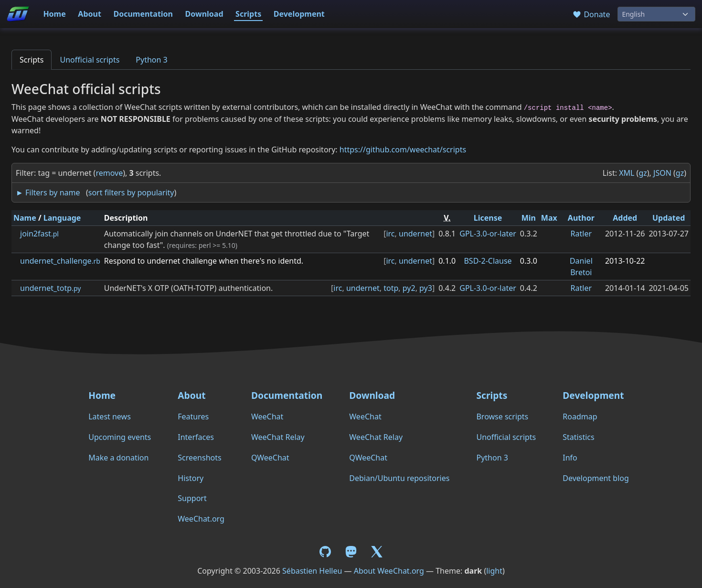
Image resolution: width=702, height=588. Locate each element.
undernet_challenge (60, 261)
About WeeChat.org (389, 571)
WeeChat (267, 417)
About (90, 14)
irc (390, 234)
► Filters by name (48, 192)
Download (204, 14)
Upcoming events (120, 437)
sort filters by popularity (131, 192)
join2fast (39, 234)
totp (391, 288)
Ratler (581, 234)
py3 (426, 288)
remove (109, 173)
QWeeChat (270, 458)
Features (193, 417)
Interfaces (196, 437)
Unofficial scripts (90, 60)
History (191, 478)
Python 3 (151, 60)
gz (643, 173)
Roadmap (580, 417)
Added (625, 218)
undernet (415, 234)
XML (627, 173)
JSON (662, 173)
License (488, 218)
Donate (591, 14)
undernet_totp (50, 288)
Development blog (596, 478)
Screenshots (199, 458)
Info (570, 458)
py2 (409, 288)
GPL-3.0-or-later (488, 234)
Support (192, 498)
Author (581, 218)
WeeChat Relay (278, 437)
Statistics (578, 437)
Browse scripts (502, 417)
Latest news (110, 417)
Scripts (248, 14)
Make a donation (118, 458)
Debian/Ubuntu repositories (399, 478)
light (494, 571)
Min (529, 218)
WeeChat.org (201, 519)
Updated (669, 218)
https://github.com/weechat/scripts (403, 150)
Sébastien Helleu (312, 571)
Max (549, 218)
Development (299, 14)
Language (62, 218)
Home (54, 14)
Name (25, 218)
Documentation (143, 14)
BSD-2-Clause (488, 261)
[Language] (656, 14)
